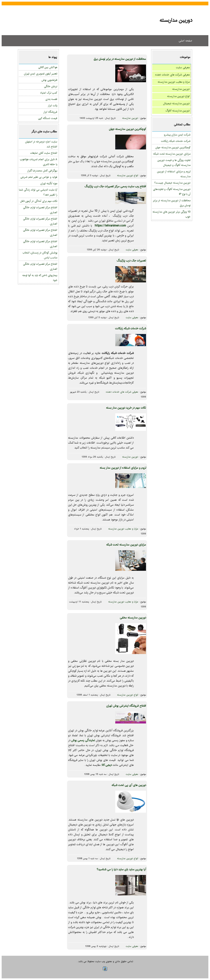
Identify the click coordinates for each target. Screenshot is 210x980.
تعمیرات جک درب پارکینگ (131, 261)
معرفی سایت (183, 67)
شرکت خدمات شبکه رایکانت (176, 141)
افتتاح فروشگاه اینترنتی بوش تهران (126, 706)
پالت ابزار (52, 105)
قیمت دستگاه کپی (48, 118)
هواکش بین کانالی (48, 67)
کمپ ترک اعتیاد (49, 93)
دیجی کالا (107, 765)
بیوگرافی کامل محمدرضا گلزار (42, 171)
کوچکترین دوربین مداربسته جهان (173, 147)
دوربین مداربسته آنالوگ (178, 111)
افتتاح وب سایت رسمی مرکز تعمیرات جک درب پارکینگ (115, 186)
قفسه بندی (51, 99)
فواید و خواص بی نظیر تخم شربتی (39, 177)
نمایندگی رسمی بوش (83, 740)
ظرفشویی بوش (49, 80)
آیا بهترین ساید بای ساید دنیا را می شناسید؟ (121, 869)
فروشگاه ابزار (50, 112)
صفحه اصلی (185, 41)
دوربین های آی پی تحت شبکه (129, 785)
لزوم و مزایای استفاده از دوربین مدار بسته (123, 468)
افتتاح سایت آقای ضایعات (44, 153)
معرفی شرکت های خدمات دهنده (172, 75)
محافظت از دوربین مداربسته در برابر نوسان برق (120, 59)
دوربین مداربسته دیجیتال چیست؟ (172, 183)
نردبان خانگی (51, 86)
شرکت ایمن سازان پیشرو (177, 135)
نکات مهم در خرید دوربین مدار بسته (126, 408)
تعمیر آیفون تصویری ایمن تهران (41, 74)
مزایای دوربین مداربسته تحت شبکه (172, 154)
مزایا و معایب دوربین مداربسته (174, 82)
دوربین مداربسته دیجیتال (176, 103)
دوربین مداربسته (181, 89)
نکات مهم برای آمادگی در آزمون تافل (39, 201)
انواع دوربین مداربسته (178, 96)
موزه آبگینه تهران (49, 183)
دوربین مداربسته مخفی (133, 618)
